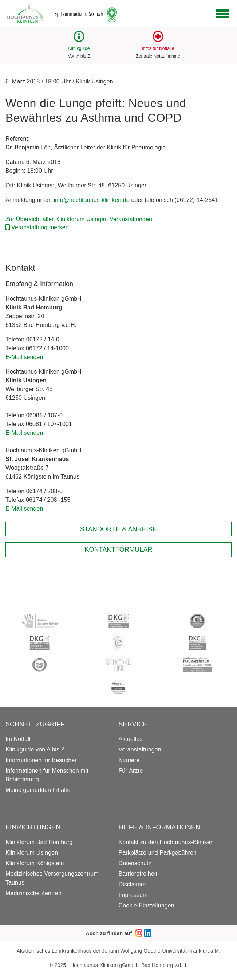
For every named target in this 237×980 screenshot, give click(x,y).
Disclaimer (133, 884)
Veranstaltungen (140, 749)
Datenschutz (135, 863)
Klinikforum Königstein (35, 863)
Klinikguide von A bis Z (35, 749)
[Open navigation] (223, 14)
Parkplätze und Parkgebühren (158, 853)
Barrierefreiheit (138, 874)
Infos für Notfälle (158, 48)
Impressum (133, 895)
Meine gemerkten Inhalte (38, 790)
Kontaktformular (118, 550)
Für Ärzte (131, 771)
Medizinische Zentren (33, 893)
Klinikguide (79, 48)
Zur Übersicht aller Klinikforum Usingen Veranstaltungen (79, 219)
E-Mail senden (24, 357)
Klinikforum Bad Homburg (39, 842)
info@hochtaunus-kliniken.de (91, 200)
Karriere (129, 760)
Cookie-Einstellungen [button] (147, 905)
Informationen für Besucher (41, 760)
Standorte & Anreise (118, 529)
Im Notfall (18, 739)
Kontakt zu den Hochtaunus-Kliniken (166, 842)
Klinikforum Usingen (32, 853)
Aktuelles (131, 739)
